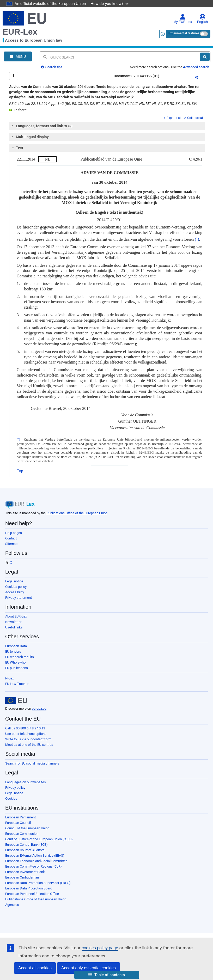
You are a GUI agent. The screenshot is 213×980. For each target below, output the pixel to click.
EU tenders (13, 651)
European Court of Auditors (25, 850)
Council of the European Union (27, 828)
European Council (18, 823)
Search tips (52, 67)
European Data (16, 646)
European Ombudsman (22, 877)
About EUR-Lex (16, 616)
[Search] (205, 57)
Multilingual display (30, 137)
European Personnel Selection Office (32, 894)
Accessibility (15, 592)
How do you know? (110, 4)
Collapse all (194, 118)
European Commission (22, 834)
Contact (11, 538)
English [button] (202, 19)
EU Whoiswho (15, 662)
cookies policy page (100, 948)
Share (199, 78)
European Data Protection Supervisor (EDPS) (38, 883)
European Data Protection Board (29, 888)
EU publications (17, 668)
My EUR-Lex (183, 19)
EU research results (20, 657)
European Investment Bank (25, 872)
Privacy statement (19, 598)
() (196, 239)
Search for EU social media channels (32, 763)
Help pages (14, 533)
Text (17, 148)
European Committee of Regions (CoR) (34, 866)
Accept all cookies (35, 968)
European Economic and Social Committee (36, 861)
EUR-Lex (20, 32)
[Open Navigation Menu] (18, 56)
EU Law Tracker (17, 684)
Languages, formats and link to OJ (42, 126)
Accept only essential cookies (89, 968)
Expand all (173, 118)
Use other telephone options (26, 734)
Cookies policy (16, 587)
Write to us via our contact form (28, 739)
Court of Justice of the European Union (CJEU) (39, 839)
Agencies (12, 905)
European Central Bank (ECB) (26, 845)
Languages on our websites (26, 782)
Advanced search (196, 67)
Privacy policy (15, 788)
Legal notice (14, 581)
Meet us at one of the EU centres (29, 745)
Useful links (14, 627)
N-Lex (10, 678)
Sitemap (11, 544)
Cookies (11, 798)
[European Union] (16, 701)
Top (20, 471)
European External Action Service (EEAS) (35, 855)
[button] (107, 975)
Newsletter (13, 622)
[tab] (107, 126)
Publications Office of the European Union (77, 513)
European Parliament (20, 817)
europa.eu (39, 708)
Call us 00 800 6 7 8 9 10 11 (25, 728)
